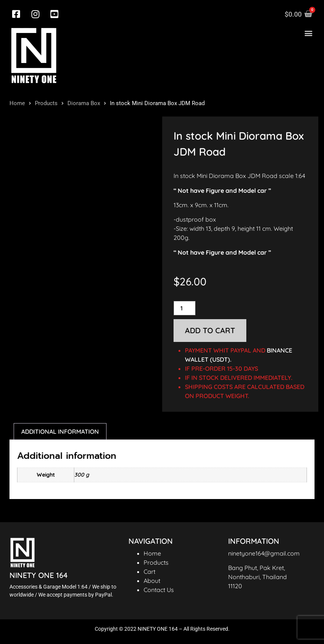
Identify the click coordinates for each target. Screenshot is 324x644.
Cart (149, 572)
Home (17, 103)
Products (46, 103)
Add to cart (210, 330)
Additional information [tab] (60, 431)
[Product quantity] (185, 308)
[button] (308, 33)
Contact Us (159, 590)
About (152, 581)
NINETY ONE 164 (38, 575)
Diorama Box (84, 103)
